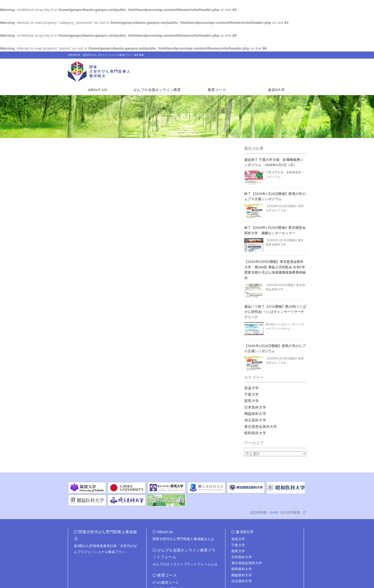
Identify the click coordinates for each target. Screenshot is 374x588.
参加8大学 (276, 90)
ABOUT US (98, 90)
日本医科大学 (255, 407)
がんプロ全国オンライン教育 (157, 90)
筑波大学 (252, 388)
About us (165, 532)
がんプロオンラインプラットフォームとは (185, 564)
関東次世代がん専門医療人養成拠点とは (183, 539)
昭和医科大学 (255, 433)
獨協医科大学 (255, 414)
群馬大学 (252, 401)
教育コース (217, 90)
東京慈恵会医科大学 (261, 427)
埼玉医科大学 (255, 420)
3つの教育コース (166, 583)
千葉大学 (252, 394)
